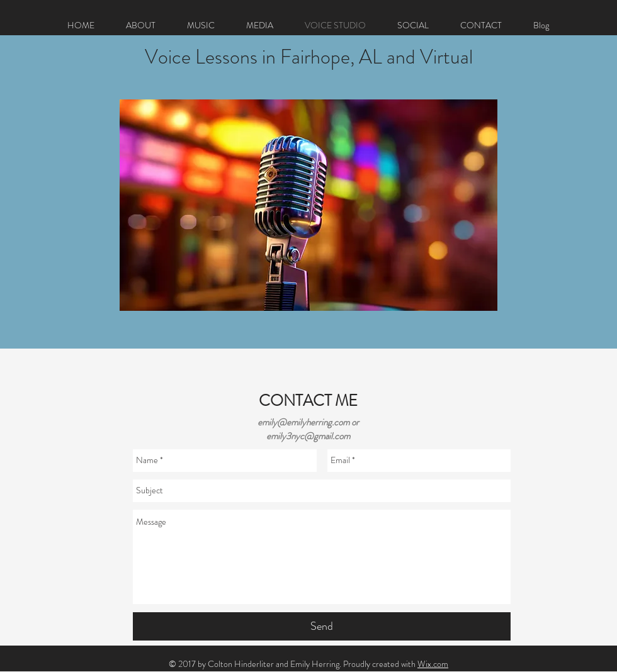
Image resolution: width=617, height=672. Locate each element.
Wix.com (433, 664)
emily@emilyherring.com (303, 422)
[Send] (322, 626)
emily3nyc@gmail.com (308, 436)
